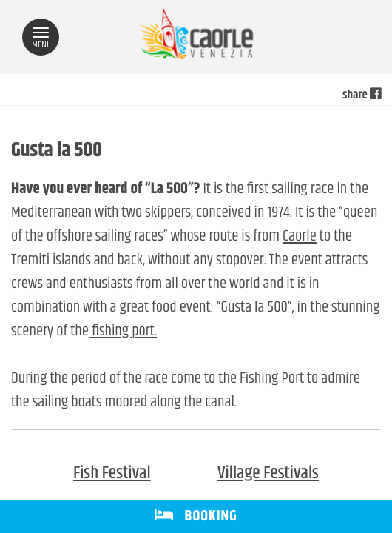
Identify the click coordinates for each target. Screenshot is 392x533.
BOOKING (196, 516)
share (362, 95)
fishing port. (123, 332)
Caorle (300, 237)
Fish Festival (112, 474)
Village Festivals (268, 474)
